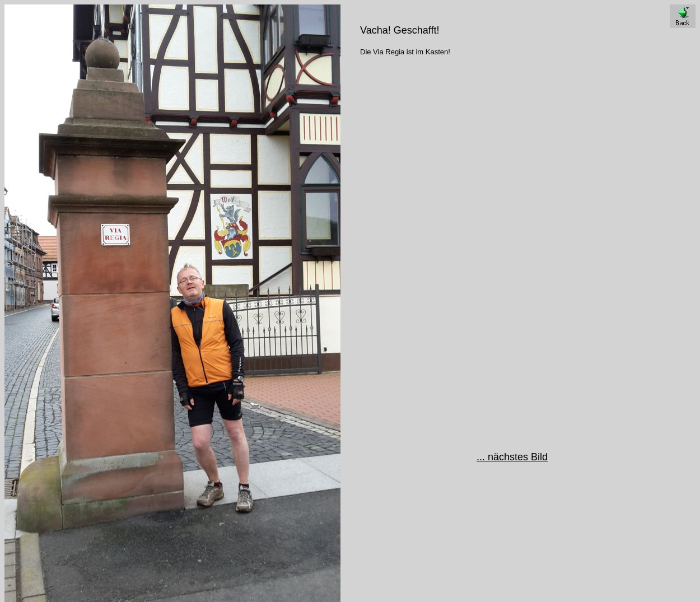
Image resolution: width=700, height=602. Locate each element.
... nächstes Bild (512, 457)
